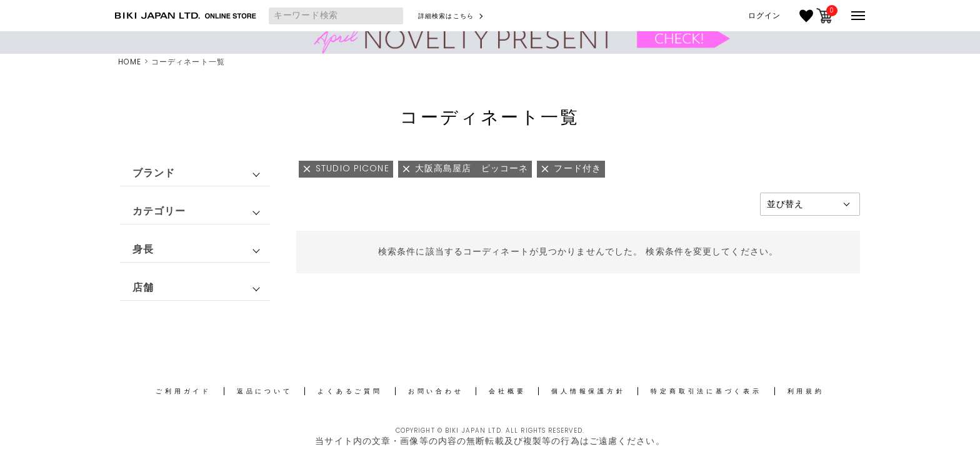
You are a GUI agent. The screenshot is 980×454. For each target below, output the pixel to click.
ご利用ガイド (183, 391)
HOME (130, 62)
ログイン (764, 16)
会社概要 (507, 391)
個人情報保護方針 (588, 391)
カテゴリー (159, 211)
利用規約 (806, 391)
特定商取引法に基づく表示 (706, 391)
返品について (265, 391)
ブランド (154, 173)
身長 (143, 249)
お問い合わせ (436, 391)
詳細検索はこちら (446, 16)
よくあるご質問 (350, 391)
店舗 (143, 287)
